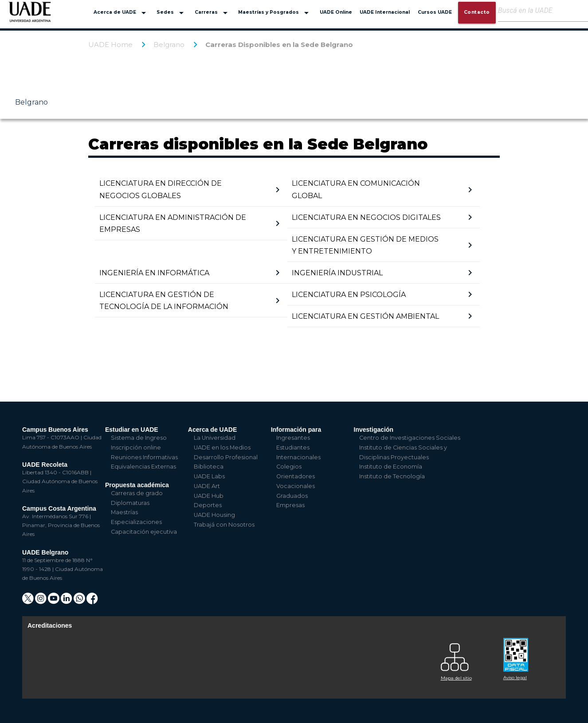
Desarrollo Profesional (226, 457)
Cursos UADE (435, 12)
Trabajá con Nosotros (224, 525)
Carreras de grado (137, 493)
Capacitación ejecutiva (144, 532)
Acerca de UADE (121, 13)
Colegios (289, 467)
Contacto (477, 12)
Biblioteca (209, 467)
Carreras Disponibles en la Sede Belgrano (279, 45)
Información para (296, 430)
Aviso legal (515, 678)
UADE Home (110, 45)
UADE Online (336, 12)
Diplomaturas (130, 503)
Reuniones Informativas (144, 457)
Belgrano (169, 45)
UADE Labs (209, 476)
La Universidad (215, 438)
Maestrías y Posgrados (275, 13)
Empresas (290, 505)
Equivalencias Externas (143, 467)
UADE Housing (214, 515)
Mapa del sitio (456, 678)
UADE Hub (209, 496)
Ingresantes (293, 438)
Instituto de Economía (391, 467)
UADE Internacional (385, 12)
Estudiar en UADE (132, 430)
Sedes (172, 13)
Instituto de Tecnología (392, 476)
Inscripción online (136, 447)
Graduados (292, 496)
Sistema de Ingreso (139, 438)
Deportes (208, 505)
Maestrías (124, 512)
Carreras (213, 13)
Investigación (374, 430)
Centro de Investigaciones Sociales (410, 438)
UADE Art (207, 486)
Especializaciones (136, 522)
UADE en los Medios (222, 447)
